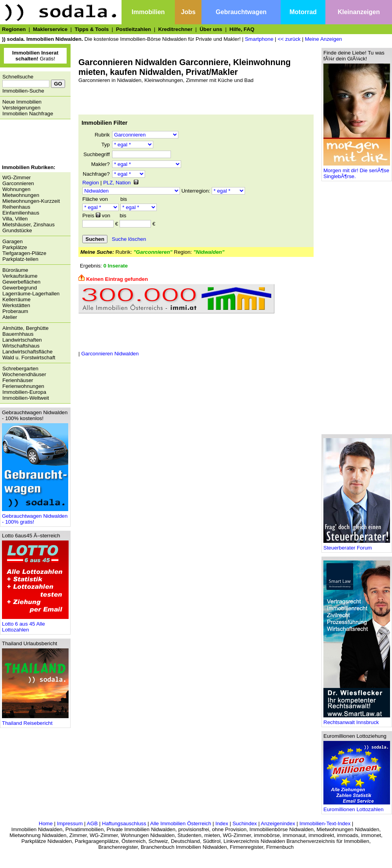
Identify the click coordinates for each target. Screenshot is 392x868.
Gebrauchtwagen (241, 12)
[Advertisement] (33, 143)
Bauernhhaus (18, 334)
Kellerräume (16, 299)
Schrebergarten (20, 368)
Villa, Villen (15, 219)
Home (46, 823)
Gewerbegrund (20, 288)
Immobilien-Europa (24, 392)
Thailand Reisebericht (35, 721)
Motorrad (303, 12)
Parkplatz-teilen (20, 259)
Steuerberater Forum (357, 545)
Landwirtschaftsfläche (27, 352)
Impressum (70, 823)
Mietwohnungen (21, 195)
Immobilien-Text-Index (325, 823)
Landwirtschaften (22, 340)
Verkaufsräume (20, 276)
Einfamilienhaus (21, 213)
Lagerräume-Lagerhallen (31, 294)
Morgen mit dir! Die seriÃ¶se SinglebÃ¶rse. (357, 171)
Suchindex (245, 823)
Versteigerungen (21, 108)
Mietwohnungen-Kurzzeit (31, 201)
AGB (92, 823)
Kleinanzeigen (359, 12)
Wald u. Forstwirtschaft (29, 358)
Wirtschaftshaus (21, 346)
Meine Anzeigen (324, 39)
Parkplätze (15, 247)
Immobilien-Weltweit (26, 398)
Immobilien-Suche (23, 91)
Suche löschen (129, 239)
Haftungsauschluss (124, 823)
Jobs (188, 12)
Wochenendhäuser (24, 374)
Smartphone (259, 39)
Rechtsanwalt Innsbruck (357, 720)
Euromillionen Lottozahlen (357, 807)
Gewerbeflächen (21, 282)
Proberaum (15, 311)
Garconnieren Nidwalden (110, 354)
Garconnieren (18, 183)
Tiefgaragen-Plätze (24, 253)
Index (222, 823)
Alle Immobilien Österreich (181, 823)
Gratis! (35, 56)
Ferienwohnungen (23, 386)
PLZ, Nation (117, 183)
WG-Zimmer (17, 177)
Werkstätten (16, 305)
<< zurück (289, 39)
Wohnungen (16, 189)
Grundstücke (17, 230)
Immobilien (148, 12)
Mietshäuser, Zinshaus (28, 225)
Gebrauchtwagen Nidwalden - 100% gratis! (35, 517)
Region (91, 183)
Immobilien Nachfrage (28, 114)
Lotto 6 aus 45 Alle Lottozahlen (35, 624)
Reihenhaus (16, 207)
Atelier (10, 317)
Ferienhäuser (18, 380)
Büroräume (15, 270)
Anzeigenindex (278, 823)
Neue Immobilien (22, 102)
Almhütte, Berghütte (25, 328)
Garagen (13, 241)
